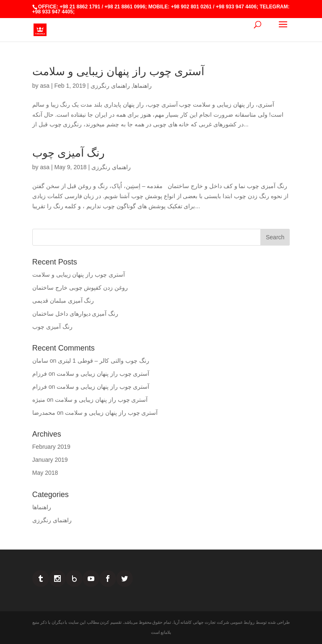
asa (45, 86)
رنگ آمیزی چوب (69, 153)
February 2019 (51, 447)
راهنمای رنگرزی (110, 86)
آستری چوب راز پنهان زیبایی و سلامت (118, 71)
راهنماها (142, 86)
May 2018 (45, 473)
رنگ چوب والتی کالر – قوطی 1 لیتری (104, 361)
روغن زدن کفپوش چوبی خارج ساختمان (80, 288)
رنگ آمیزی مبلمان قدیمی (63, 301)
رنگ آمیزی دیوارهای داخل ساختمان (75, 314)
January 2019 (50, 460)
